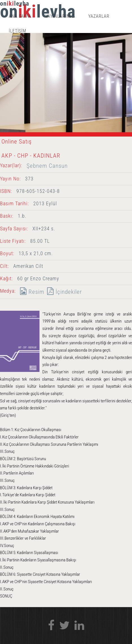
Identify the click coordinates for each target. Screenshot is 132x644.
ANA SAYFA (20, 16)
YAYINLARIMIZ (60, 16)
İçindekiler (63, 292)
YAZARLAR (99, 16)
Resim (31, 292)
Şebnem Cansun (47, 166)
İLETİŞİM (18, 31)
